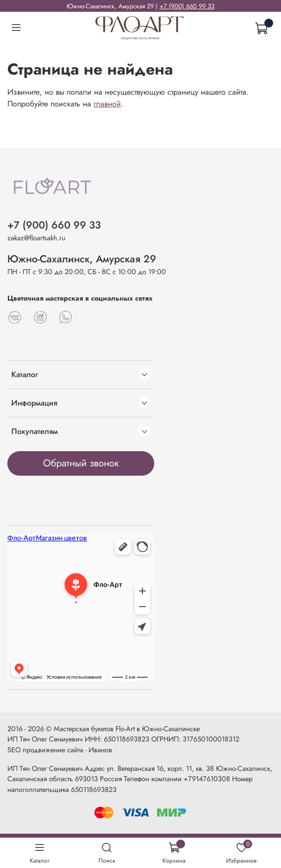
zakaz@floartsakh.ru (36, 238)
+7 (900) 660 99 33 (187, 6)
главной (107, 104)
